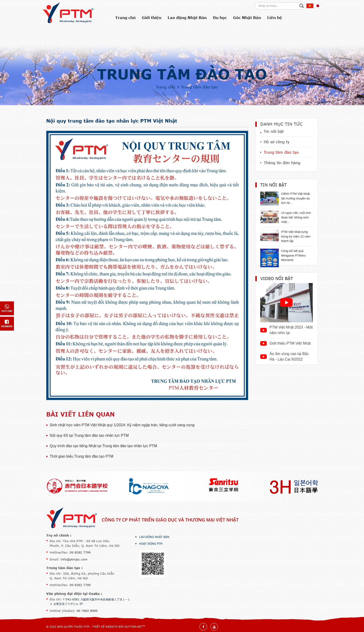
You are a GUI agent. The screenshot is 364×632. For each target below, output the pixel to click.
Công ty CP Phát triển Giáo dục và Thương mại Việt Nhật (170, 520)
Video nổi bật (277, 278)
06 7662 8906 (87, 611)
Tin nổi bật (274, 131)
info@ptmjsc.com (74, 559)
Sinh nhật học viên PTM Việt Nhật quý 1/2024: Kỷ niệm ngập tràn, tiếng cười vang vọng (122, 425)
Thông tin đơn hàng (282, 163)
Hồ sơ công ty (277, 142)
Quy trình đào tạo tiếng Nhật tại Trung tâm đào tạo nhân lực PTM (103, 446)
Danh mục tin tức (281, 124)
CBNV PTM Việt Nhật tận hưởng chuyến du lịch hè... (296, 198)
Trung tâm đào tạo (182, 74)
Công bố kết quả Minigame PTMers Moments (293, 255)
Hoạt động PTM (151, 544)
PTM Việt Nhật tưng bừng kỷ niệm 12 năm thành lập (296, 236)
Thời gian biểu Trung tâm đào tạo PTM (81, 456)
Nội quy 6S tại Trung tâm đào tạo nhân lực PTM (89, 435)
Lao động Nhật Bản (154, 537)
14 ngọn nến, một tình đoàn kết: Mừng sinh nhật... (296, 217)
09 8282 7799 (80, 552)
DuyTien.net (133, 627)
